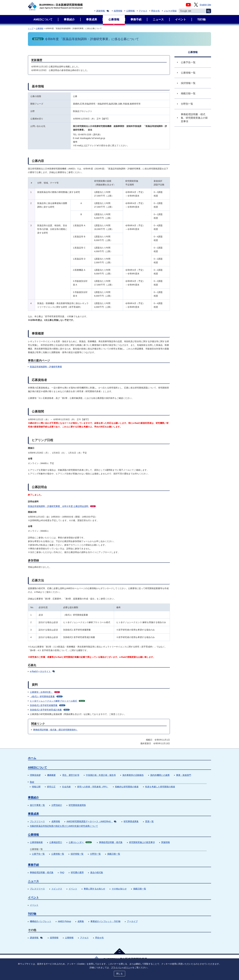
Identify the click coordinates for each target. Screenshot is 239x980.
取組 (32, 782)
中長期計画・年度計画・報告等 (101, 775)
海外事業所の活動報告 (133, 775)
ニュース (33, 881)
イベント (73, 889)
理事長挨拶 (35, 775)
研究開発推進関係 (77, 805)
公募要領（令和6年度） (45, 692)
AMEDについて (37, 767)
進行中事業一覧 (37, 805)
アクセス (143, 11)
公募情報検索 (36, 842)
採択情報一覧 (77, 854)
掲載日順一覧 (114, 854)
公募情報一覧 (58, 854)
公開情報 (130, 11)
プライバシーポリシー (122, 967)
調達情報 (103, 11)
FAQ (62, 872)
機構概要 (51, 775)
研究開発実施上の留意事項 (142, 842)
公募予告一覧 (38, 854)
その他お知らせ (119, 889)
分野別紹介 (57, 805)
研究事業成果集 (131, 821)
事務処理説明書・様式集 (111, 842)
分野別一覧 (95, 854)
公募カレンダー (80, 842)
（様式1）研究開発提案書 (46, 696)
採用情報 (118, 11)
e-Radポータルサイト (42, 671)
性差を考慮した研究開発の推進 (160, 787)
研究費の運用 (77, 872)
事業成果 (33, 814)
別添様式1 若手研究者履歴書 (48, 705)
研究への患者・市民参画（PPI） (93, 787)
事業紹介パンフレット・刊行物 (105, 921)
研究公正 (51, 787)
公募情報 (39, 28)
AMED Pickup (64, 921)
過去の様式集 (97, 872)
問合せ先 (156, 11)
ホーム (32, 758)
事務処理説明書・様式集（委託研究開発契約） (56, 730)
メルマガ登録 (170, 11)
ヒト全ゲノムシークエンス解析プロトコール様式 (57, 701)
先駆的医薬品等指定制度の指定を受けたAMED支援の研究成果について (64, 826)
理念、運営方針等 (71, 775)
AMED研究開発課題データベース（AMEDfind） (91, 821)
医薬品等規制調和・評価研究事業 (46, 367)
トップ (31, 28)
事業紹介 (33, 797)
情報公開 (36, 787)
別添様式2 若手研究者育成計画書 (50, 710)
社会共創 (66, 787)
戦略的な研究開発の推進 (127, 787)
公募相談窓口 (56, 842)
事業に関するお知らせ (94, 889)
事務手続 (33, 865)
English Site (205, 5)
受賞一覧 (149, 821)
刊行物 (32, 914)
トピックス (57, 889)
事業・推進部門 (184, 775)
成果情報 (56, 821)
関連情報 (166, 842)
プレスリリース (37, 821)
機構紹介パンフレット (41, 921)
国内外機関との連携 (160, 775)
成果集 (81, 921)
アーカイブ (132, 921)
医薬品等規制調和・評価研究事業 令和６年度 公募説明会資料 (62, 506)
